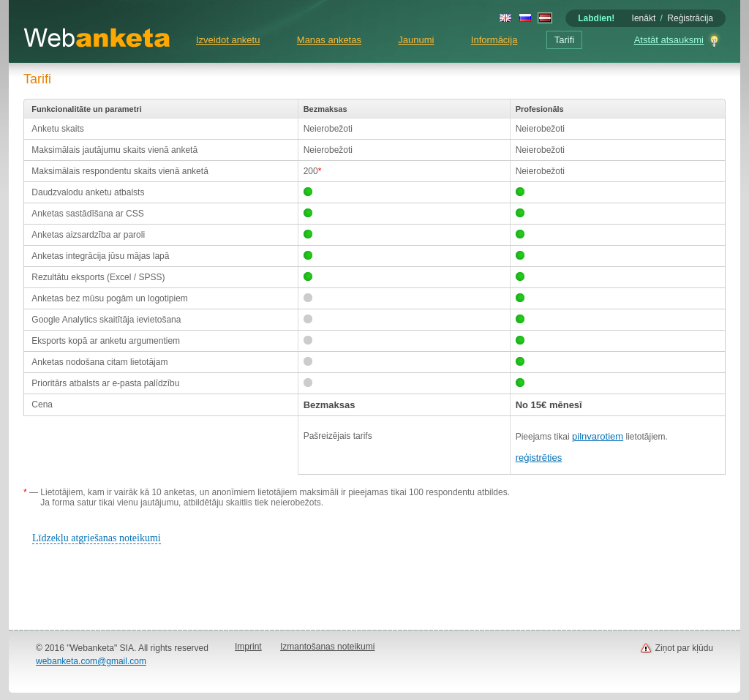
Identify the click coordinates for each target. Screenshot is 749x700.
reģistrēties (539, 458)
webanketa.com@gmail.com (91, 661)
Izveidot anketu (228, 40)
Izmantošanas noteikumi (327, 647)
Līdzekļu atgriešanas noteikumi (97, 538)
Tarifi (564, 40)
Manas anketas (329, 40)
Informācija (494, 40)
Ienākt (644, 18)
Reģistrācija (690, 18)
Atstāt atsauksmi (669, 40)
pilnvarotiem (598, 436)
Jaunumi (416, 40)
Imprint (248, 647)
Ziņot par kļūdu (684, 648)
